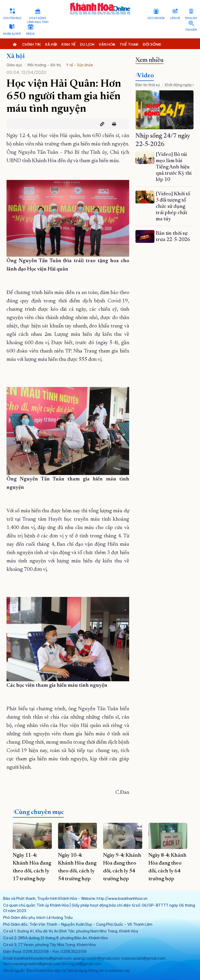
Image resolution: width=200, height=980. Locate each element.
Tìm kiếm (191, 30)
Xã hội (16, 56)
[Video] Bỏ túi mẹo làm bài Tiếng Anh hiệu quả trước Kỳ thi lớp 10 (174, 167)
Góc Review (156, 18)
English (191, 18)
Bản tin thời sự (148, 85)
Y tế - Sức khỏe (80, 65)
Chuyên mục (12, 18)
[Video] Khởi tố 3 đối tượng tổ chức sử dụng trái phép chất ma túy (173, 207)
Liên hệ (175, 18)
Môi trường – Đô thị (44, 65)
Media (30, 34)
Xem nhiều (149, 60)
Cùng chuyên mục (39, 812)
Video (146, 76)
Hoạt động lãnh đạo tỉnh (38, 20)
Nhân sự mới (12, 34)
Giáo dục (14, 65)
